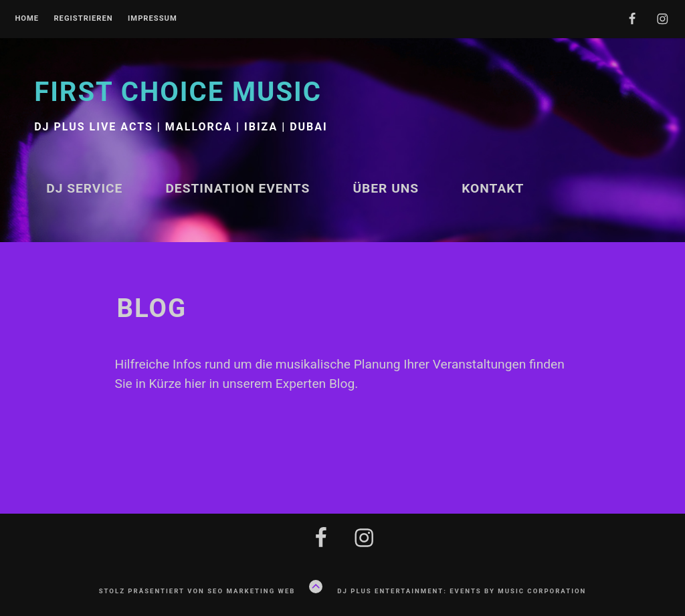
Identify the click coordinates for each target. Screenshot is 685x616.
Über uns (386, 188)
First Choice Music (178, 92)
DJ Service (84, 188)
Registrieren (83, 19)
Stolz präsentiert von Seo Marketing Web (197, 591)
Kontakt (493, 188)
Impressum (153, 19)
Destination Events (237, 188)
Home (27, 19)
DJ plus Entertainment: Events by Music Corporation (462, 591)
